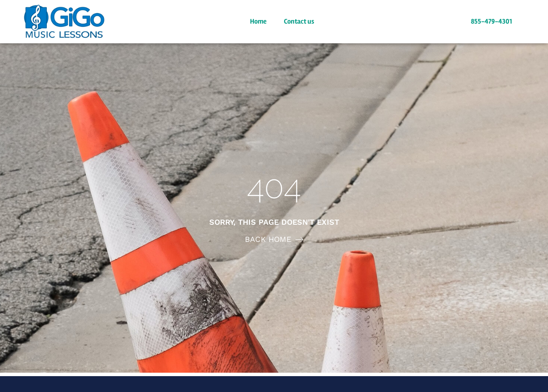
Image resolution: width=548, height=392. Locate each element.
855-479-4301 (491, 21)
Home (258, 21)
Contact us (299, 21)
